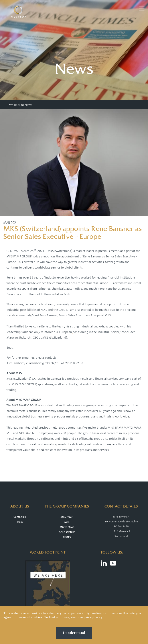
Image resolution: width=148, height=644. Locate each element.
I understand (74, 633)
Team (20, 522)
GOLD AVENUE (67, 532)
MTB (67, 522)
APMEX (67, 537)
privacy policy (93, 617)
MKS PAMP (67, 517)
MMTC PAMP (67, 527)
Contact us (20, 517)
